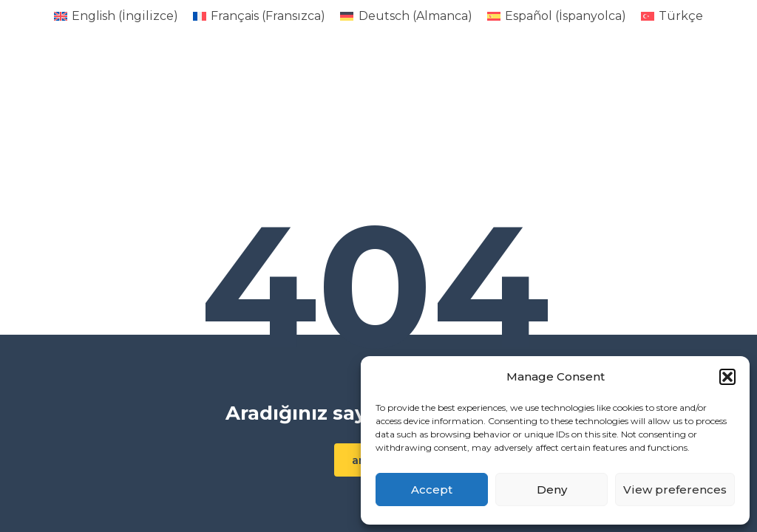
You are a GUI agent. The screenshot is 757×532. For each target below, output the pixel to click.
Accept (432, 490)
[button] (727, 377)
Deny (552, 490)
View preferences (675, 490)
